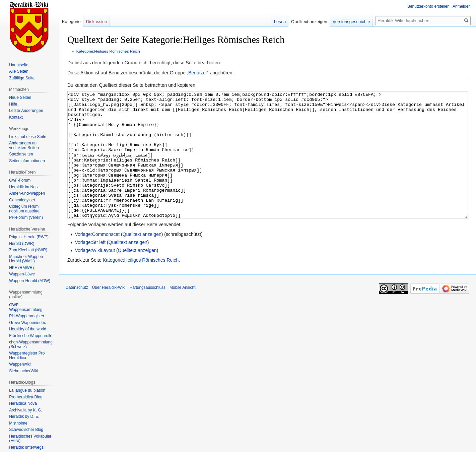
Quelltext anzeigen (142, 259)
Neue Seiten (20, 98)
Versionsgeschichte (351, 22)
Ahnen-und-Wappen (27, 193)
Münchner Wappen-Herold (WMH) (27, 259)
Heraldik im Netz (24, 187)
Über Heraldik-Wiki (109, 313)
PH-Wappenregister (27, 316)
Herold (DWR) (22, 244)
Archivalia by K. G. (26, 410)
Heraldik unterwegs (26, 447)
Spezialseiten (21, 154)
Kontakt (16, 117)
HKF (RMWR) (21, 268)
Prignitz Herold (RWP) (29, 237)
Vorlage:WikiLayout (95, 275)
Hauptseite (19, 65)
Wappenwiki (20, 364)
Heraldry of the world (28, 329)
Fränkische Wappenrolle (31, 336)
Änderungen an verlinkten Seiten (24, 145)
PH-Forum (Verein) (26, 217)
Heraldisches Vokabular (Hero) (30, 439)
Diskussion (97, 22)
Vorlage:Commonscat (97, 259)
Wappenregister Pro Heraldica (27, 356)
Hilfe (13, 104)
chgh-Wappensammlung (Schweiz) (31, 344)
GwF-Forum (20, 180)
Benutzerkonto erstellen (428, 6)
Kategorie (71, 22)
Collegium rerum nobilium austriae (24, 209)
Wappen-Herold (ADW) (30, 281)
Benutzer (198, 73)
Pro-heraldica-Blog (26, 397)
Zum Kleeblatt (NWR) (28, 250)
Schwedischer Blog (26, 430)
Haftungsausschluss (148, 313)
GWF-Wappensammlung (26, 307)
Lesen (280, 22)
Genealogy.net (22, 200)
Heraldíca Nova (23, 403)
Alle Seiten (19, 71)
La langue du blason (27, 390)
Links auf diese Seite (28, 137)
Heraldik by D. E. (24, 416)
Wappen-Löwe (22, 274)
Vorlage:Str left (90, 267)
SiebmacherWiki (24, 371)
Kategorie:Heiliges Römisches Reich (108, 51)
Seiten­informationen (27, 161)
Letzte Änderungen (26, 111)
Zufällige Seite (22, 78)
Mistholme (18, 423)
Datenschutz (77, 313)
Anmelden (462, 6)
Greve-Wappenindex (27, 323)
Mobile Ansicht (182, 313)
